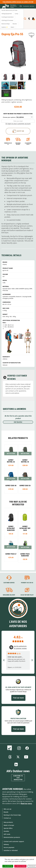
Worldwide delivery (18, 144)
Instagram (19, 748)
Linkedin (16, 764)
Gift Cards (7, 834)
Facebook (27, 748)
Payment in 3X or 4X (27, 583)
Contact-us (7, 818)
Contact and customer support (14, 841)
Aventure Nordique (13, 789)
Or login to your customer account (18, 124)
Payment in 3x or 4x (8, 144)
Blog (10, 748)
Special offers (8, 828)
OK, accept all (8, 866)
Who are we (7, 809)
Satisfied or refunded (11, 850)
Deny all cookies (20, 866)
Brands (6, 812)
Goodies (6, 831)
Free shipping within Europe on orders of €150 (18, 2)
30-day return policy (28, 144)
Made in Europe (9, 825)
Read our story (26, 803)
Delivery (6, 844)
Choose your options (9, 117)
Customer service (9, 583)
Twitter (18, 757)
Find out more (18, 698)
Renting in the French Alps (12, 815)
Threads (10, 757)
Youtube (26, 757)
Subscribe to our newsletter (18, 778)
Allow (6, 95)
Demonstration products (12, 837)
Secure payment (9, 847)
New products (8, 822)
